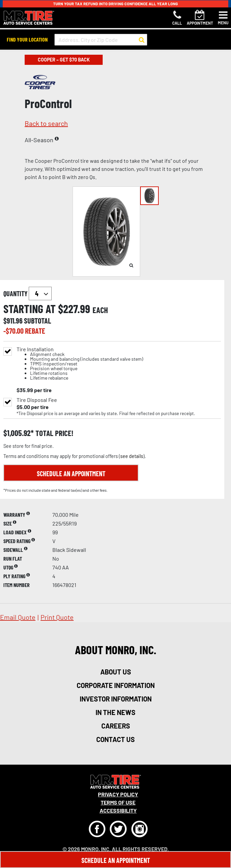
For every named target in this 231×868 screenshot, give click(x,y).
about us (116, 672)
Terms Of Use (118, 802)
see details (132, 456)
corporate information (116, 685)
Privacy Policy (118, 794)
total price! (54, 433)
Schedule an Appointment (71, 474)
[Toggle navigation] (223, 18)
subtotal (37, 321)
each (100, 310)
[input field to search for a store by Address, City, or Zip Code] (101, 40)
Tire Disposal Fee (37, 400)
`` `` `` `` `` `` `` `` (40, 293)
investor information (116, 699)
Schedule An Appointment (116, 860)
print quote (57, 617)
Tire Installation (80, 364)
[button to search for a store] (142, 40)
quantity (28, 293)
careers (116, 726)
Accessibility (118, 810)
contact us (115, 739)
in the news (115, 712)
